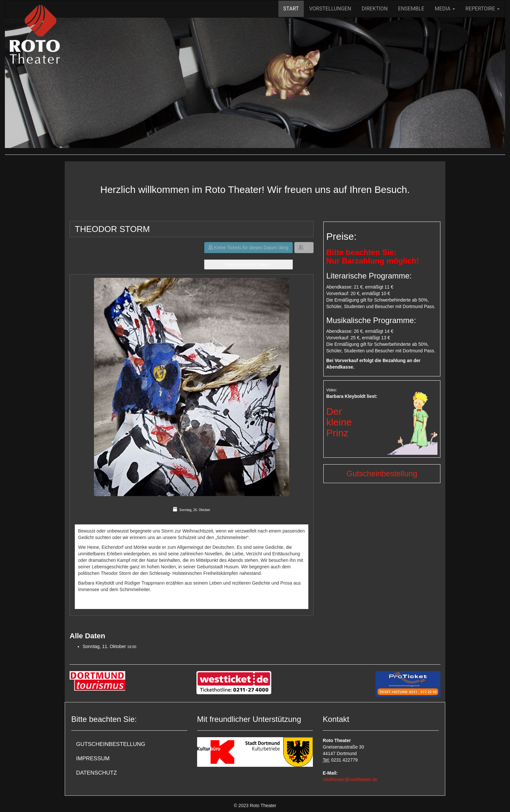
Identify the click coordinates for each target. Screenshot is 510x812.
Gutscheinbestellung (382, 474)
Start (291, 9)
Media (445, 9)
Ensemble (411, 9)
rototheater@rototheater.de (350, 779)
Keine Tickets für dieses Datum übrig (248, 248)
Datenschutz (96, 773)
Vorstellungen (330, 9)
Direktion (375, 9)
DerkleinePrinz (339, 422)
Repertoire (483, 9)
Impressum (93, 758)
